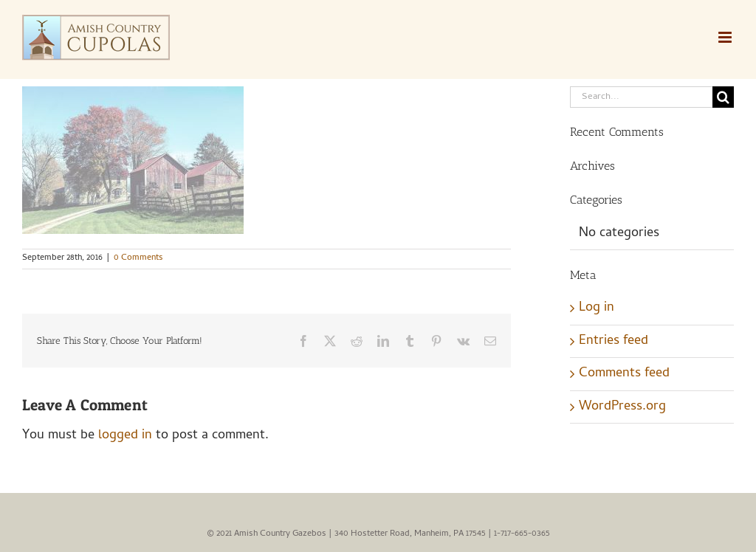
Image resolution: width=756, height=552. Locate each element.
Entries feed (614, 341)
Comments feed (624, 374)
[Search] (723, 97)
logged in (125, 436)
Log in (597, 308)
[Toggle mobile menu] (726, 37)
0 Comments (138, 258)
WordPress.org (622, 407)
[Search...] (641, 97)
